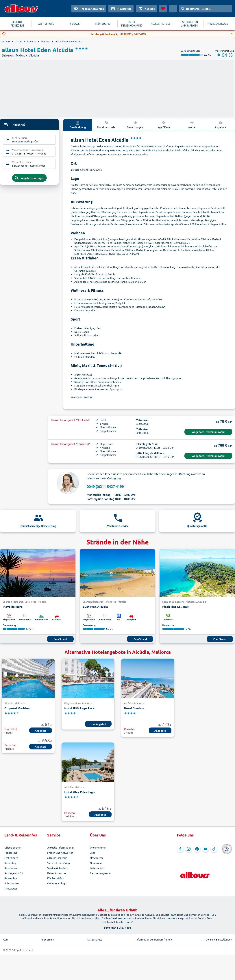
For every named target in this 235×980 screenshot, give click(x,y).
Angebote (221, 125)
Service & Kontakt (58, 868)
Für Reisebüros (56, 878)
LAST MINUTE (46, 24)
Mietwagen (11, 888)
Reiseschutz (11, 878)
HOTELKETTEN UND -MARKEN (189, 24)
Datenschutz (97, 868)
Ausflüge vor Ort (14, 873)
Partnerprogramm (100, 873)
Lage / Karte (164, 125)
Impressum (48, 939)
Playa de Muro (13, 607)
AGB (5, 939)
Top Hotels (11, 853)
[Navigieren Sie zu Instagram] (189, 849)
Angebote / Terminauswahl (208, 432)
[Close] (232, 34)
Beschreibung (78, 125)
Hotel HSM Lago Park (79, 708)
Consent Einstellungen (219, 939)
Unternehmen (98, 847)
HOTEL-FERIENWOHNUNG (132, 24)
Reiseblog (10, 863)
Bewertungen (135, 125)
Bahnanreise (12, 883)
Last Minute (11, 858)
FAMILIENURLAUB (218, 24)
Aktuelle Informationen (61, 847)
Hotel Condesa (134, 708)
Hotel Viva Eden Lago (79, 792)
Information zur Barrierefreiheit (154, 939)
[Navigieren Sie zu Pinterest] (197, 849)
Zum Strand (60, 639)
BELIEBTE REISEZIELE (17, 24)
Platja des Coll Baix (176, 607)
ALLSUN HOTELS (161, 24)
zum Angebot (98, 724)
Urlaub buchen (13, 847)
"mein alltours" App (59, 863)
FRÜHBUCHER (103, 24)
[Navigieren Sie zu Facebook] (180, 849)
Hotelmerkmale (106, 125)
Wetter (192, 125)
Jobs (93, 853)
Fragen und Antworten (60, 853)
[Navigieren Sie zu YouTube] (206, 849)
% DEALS (75, 24)
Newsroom (96, 863)
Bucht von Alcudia (95, 607)
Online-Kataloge (57, 883)
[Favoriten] (163, 9)
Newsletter (97, 858)
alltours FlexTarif (57, 858)
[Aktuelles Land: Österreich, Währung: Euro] (173, 9)
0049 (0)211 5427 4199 (105, 486)
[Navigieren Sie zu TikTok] (214, 849)
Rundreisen (11, 868)
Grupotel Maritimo (17, 708)
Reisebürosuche (57, 873)
